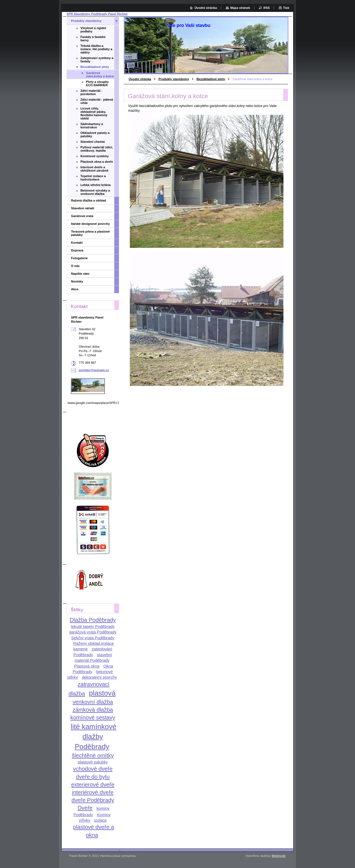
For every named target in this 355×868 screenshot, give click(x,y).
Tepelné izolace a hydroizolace (93, 178)
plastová (102, 693)
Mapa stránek (240, 8)
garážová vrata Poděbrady (93, 632)
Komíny (104, 815)
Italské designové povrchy (90, 224)
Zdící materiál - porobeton (91, 92)
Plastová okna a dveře (97, 162)
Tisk (286, 8)
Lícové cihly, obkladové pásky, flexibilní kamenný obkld (94, 113)
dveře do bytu (93, 777)
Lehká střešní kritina (96, 185)
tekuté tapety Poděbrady (93, 627)
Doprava (77, 250)
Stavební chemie (93, 142)
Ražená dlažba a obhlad (88, 200)
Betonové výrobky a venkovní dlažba (95, 192)
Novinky (77, 281)
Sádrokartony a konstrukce (92, 126)
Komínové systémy (95, 156)
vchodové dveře (93, 769)
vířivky (84, 820)
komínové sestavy (93, 717)
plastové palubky (93, 762)
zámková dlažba (93, 710)
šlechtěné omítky (93, 755)
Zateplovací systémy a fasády (97, 60)
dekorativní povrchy (99, 677)
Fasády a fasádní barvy (93, 39)
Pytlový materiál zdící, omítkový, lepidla (97, 149)
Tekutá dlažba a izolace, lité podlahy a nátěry (96, 49)
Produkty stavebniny (174, 79)
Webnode (279, 856)
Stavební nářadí (83, 208)
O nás (75, 266)
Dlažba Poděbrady (93, 620)
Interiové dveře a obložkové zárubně (94, 169)
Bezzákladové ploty (211, 79)
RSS (267, 8)
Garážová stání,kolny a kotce (100, 75)
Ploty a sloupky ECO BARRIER (97, 83)
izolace (101, 820)
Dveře (85, 808)
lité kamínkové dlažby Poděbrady (94, 737)
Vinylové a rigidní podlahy (93, 30)
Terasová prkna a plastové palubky (90, 233)
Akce (75, 289)
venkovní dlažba (93, 702)
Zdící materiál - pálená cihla (97, 101)
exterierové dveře (93, 785)
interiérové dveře (93, 792)
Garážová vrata (82, 216)
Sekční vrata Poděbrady (93, 638)
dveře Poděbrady (93, 800)
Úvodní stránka (140, 79)
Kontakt (77, 243)
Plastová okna (87, 666)
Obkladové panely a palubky (95, 134)
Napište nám (80, 274)
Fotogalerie (79, 258)
